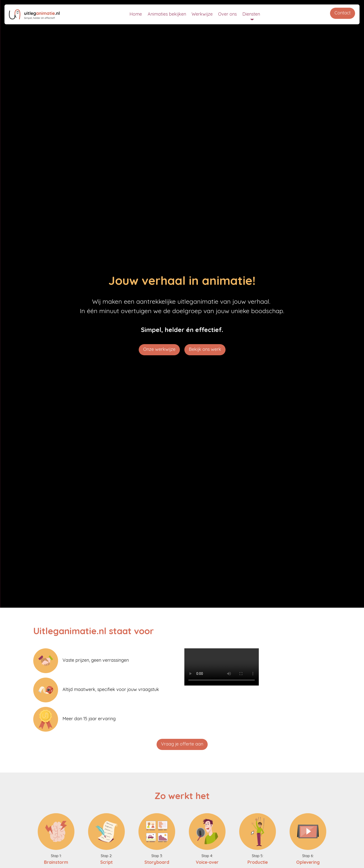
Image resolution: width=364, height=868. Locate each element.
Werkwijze (202, 15)
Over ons (227, 15)
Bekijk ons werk (205, 350)
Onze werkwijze (159, 350)
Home (136, 15)
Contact (343, 13)
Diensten (251, 15)
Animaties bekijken (167, 15)
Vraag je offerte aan (182, 744)
